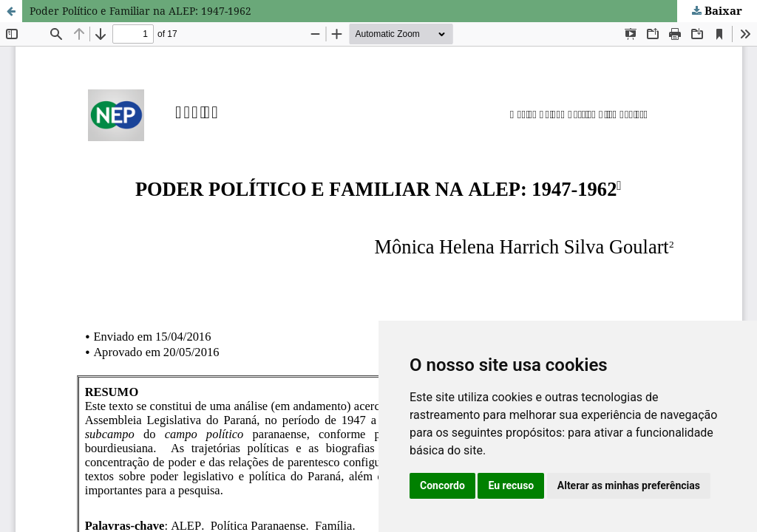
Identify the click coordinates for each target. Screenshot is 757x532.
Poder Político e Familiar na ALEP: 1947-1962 (140, 11)
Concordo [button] (442, 485)
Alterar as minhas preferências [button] (629, 485)
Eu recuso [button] (511, 485)
